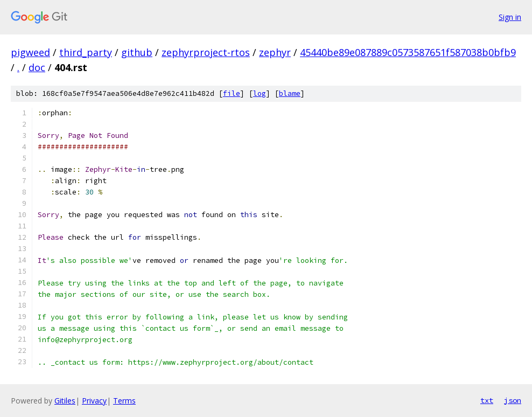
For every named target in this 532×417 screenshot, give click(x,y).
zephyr (275, 52)
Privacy (94, 401)
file (232, 93)
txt (487, 400)
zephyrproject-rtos (206, 52)
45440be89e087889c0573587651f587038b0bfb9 (408, 52)
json (513, 400)
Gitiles (65, 401)
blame (290, 93)
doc (37, 67)
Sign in (510, 17)
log (260, 93)
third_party (86, 52)
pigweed (30, 52)
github (137, 52)
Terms (124, 401)
